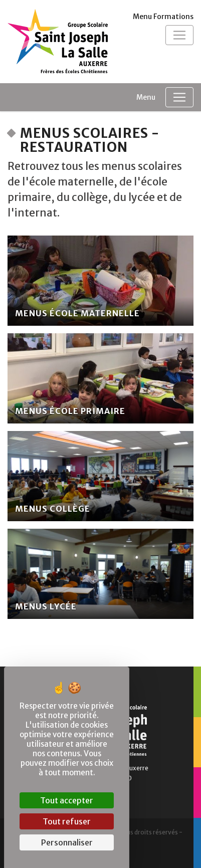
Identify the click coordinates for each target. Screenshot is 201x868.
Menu (146, 97)
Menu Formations (163, 17)
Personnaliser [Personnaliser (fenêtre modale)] (67, 842)
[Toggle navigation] (179, 35)
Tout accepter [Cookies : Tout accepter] (67, 800)
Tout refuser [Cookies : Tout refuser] (67, 821)
